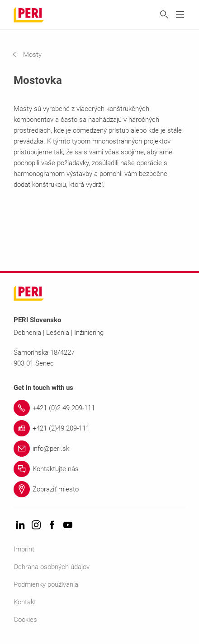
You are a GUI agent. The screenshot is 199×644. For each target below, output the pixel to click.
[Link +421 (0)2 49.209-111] (99, 408)
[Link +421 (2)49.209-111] (99, 428)
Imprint (24, 549)
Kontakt (25, 602)
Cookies (25, 620)
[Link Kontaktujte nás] (99, 469)
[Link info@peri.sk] (99, 449)
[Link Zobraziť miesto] (99, 489)
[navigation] (34, 55)
